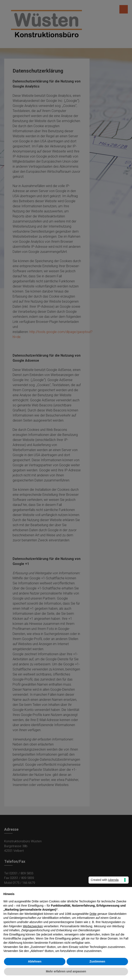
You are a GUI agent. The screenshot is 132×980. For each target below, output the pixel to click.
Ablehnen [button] (35, 961)
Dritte (93, 914)
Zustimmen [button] (97, 961)
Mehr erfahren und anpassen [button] (66, 971)
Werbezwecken (33, 926)
